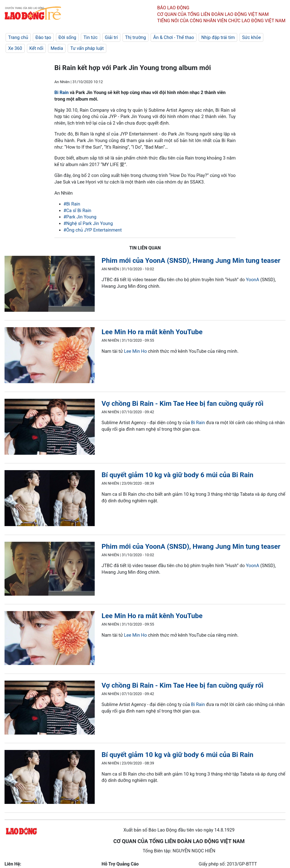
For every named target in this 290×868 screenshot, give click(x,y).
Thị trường (135, 37)
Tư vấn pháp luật (87, 48)
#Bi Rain (72, 204)
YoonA (252, 280)
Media (57, 48)
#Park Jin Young (80, 217)
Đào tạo (43, 37)
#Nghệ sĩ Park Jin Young (88, 223)
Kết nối (36, 48)
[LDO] (50, 285)
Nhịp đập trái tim (218, 37)
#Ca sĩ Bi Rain (77, 210)
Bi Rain (62, 92)
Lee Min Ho (136, 351)
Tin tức (90, 37)
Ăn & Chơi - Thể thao (174, 37)
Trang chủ (18, 37)
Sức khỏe (251, 37)
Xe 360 (15, 48)
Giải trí (111, 37)
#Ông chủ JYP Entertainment (93, 230)
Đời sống (67, 37)
